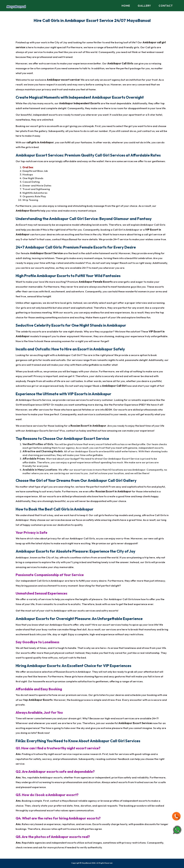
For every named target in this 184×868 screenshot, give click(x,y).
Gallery (144, 6)
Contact (166, 6)
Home (126, 6)
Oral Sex (28, 167)
